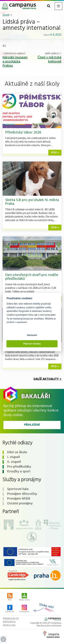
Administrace (9, 622)
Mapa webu (24, 597)
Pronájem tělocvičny (22, 494)
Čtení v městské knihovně (49, 60)
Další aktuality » (48, 379)
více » (55, 153)
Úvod (6, 15)
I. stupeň (14, 457)
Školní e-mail (9, 625)
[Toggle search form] (49, 6)
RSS (10, 597)
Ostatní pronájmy (20, 504)
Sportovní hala (18, 489)
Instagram (24, 609)
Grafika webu (51, 635)
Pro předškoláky (19, 467)
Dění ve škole (17, 452)
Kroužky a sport (19, 472)
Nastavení (32, 335)
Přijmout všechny (32, 344)
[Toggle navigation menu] (58, 6)
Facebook (10, 609)
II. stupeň (14, 462)
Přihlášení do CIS (11, 619)
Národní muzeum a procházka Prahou (15, 62)
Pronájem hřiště (19, 499)
